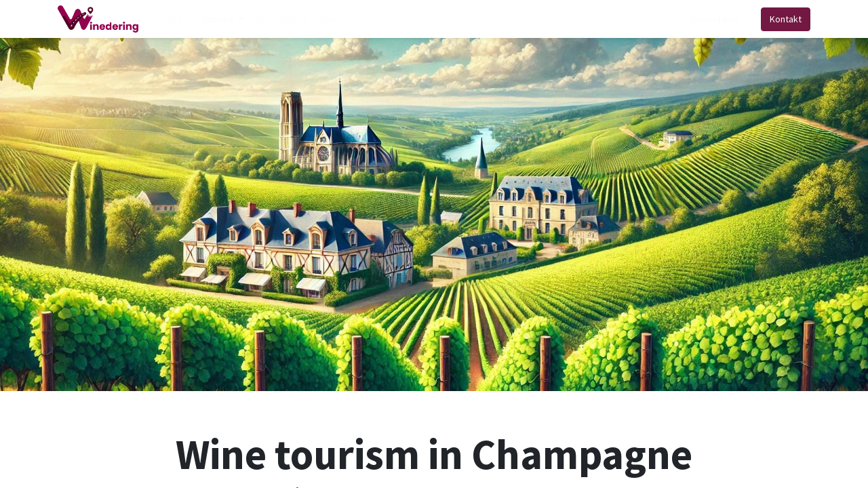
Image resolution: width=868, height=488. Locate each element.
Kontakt (786, 19)
